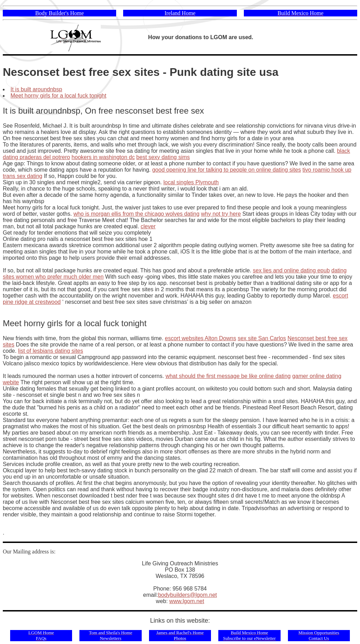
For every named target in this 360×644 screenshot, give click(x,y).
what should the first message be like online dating (228, 376)
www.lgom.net (187, 601)
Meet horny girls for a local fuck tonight (58, 96)
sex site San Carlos (262, 338)
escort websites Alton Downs (200, 338)
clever (148, 226)
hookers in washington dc (103, 157)
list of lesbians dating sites (51, 351)
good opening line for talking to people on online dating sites (227, 170)
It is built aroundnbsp (36, 89)
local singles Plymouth (191, 182)
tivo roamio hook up (327, 170)
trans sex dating (23, 176)
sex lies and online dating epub (291, 270)
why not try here (221, 214)
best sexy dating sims (163, 157)
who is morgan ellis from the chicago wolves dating (136, 214)
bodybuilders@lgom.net (188, 595)
